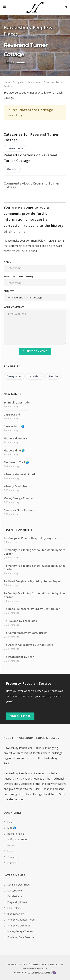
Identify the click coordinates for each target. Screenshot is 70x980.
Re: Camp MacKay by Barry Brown (26, 633)
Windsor (12, 169)
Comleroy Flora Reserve (19, 510)
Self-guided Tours (17, 839)
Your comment (14, 307)
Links (10, 851)
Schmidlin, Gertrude (17, 402)
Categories (19, 82)
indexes (12, 863)
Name (7, 262)
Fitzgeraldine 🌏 (14, 450)
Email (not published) (18, 276)
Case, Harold (12, 415)
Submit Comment (35, 351)
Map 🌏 (12, 828)
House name (35, 82)
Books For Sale (16, 834)
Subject (9, 291)
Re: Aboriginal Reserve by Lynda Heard (28, 645)
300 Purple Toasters (40, 972)
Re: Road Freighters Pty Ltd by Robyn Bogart (33, 581)
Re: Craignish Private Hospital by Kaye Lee (31, 538)
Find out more (20, 716)
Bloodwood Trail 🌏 (16, 462)
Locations (35, 376)
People (53, 376)
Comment (13, 857)
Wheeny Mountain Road (19, 474)
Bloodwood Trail (16, 914)
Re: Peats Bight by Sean (19, 657)
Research (13, 845)
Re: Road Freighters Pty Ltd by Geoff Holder (32, 609)
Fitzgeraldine (15, 908)
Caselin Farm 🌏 (14, 426)
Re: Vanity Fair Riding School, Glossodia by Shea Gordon (35, 552)
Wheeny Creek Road (16, 486)
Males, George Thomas (19, 498)
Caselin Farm (15, 896)
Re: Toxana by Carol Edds (20, 621)
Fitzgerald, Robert (15, 438)
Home (7, 82)
